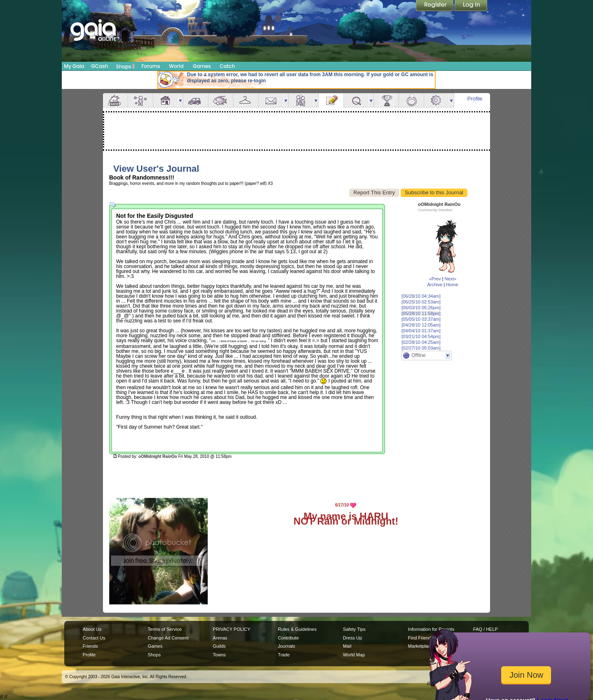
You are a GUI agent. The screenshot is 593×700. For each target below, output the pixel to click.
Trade (284, 655)
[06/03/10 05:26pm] (421, 308)
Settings (437, 100)
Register (435, 6)
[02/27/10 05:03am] (421, 348)
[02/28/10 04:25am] (421, 342)
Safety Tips (354, 629)
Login (471, 6)
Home (452, 285)
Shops (125, 66)
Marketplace (420, 646)
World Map (354, 655)
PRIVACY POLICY (232, 629)
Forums (151, 66)
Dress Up (353, 638)
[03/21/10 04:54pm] (421, 336)
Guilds (219, 646)
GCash (100, 66)
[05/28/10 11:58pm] (421, 313)
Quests (356, 100)
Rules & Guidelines (297, 629)
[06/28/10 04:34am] (421, 296)
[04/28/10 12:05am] (421, 325)
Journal (331, 100)
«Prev (435, 279)
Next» (450, 279)
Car (196, 100)
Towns (219, 655)
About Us (92, 629)
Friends (301, 100)
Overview (115, 100)
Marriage (411, 100)
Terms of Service (165, 629)
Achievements (386, 100)
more (180, 100)
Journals (287, 646)
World (176, 66)
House (166, 100)
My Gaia (74, 66)
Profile (475, 99)
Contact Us (94, 638)
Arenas (220, 638)
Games (202, 66)
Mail (271, 100)
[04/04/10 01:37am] (421, 331)
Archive (435, 285)
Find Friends (421, 638)
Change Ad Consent (168, 638)
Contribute (288, 638)
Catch (228, 66)
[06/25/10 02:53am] (421, 302)
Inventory (246, 100)
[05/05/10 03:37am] (421, 319)
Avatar (140, 100)
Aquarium (221, 100)
